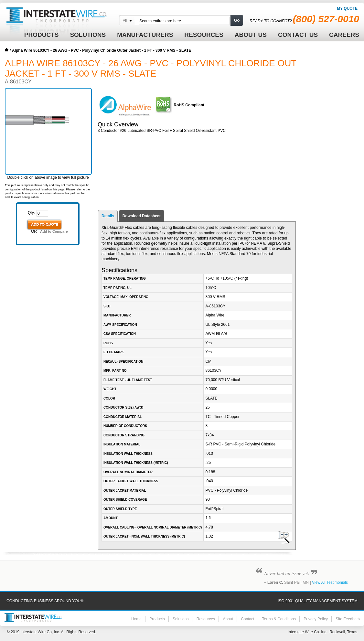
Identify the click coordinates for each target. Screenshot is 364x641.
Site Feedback (348, 619)
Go (237, 20)
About (228, 619)
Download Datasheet (142, 216)
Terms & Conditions (279, 619)
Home (7, 50)
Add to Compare (54, 231)
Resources (206, 619)
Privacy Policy (316, 619)
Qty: (31, 213)
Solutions (181, 619)
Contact (247, 619)
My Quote (347, 8)
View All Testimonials (330, 582)
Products (157, 619)
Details (108, 216)
